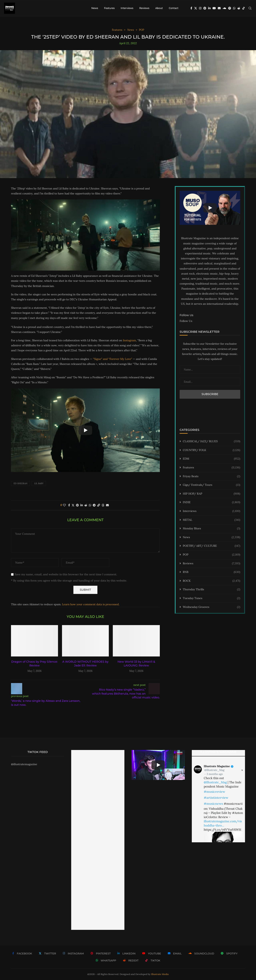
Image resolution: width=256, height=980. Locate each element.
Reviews (144, 8)
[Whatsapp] (234, 8)
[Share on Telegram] (94, 505)
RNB (211, 572)
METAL (211, 520)
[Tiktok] (244, 8)
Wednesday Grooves (211, 607)
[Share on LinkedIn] (82, 505)
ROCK (211, 581)
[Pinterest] (205, 8)
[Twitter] (196, 8)
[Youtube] (214, 8)
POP (211, 555)
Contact (174, 8)
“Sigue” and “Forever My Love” (112, 359)
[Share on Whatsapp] (90, 505)
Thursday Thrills (211, 590)
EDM (211, 459)
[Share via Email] (107, 505)
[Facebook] (191, 8)
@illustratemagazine (24, 764)
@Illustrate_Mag (214, 770)
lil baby (39, 483)
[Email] (219, 8)
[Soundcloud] (224, 8)
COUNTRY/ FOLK (211, 450)
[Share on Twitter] (73, 505)
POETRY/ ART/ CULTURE (211, 546)
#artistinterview (216, 798)
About (159, 8)
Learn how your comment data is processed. (91, 604)
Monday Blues (211, 529)
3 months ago (215, 774)
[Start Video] (85, 430)
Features (109, 8)
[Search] (250, 8)
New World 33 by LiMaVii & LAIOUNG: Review (136, 664)
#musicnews (213, 804)
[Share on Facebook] (69, 505)
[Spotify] (230, 8)
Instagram (129, 340)
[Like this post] (64, 505)
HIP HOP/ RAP (211, 494)
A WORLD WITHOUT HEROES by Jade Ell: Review (85, 664)
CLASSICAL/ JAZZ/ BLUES (211, 441)
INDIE (211, 502)
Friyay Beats (211, 476)
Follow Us (186, 321)
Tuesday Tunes (211, 598)
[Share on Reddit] (86, 505)
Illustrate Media (160, 974)
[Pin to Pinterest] (77, 505)
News (95, 8)
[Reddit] (239, 8)
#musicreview (214, 792)
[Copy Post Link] (99, 505)
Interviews (127, 8)
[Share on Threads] (103, 505)
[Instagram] (200, 8)
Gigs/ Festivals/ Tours (211, 485)
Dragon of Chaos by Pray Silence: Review (34, 664)
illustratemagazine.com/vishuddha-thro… (223, 823)
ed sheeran (20, 483)
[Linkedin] (209, 8)
